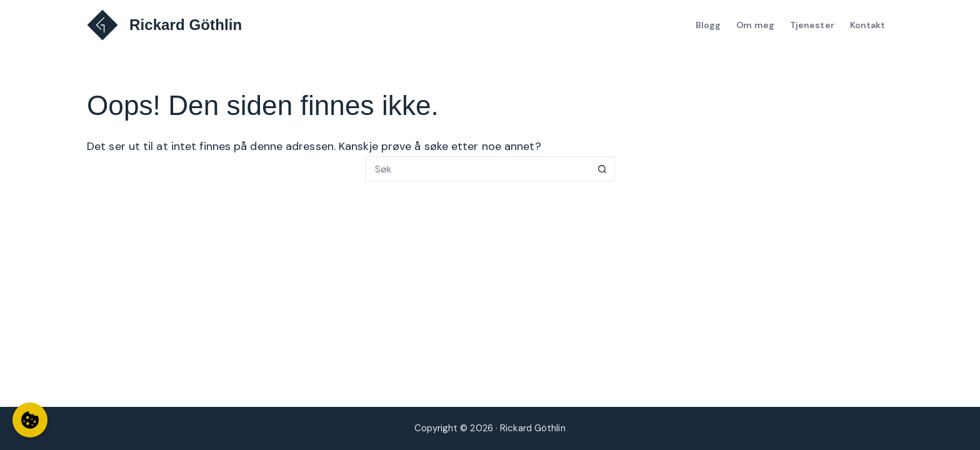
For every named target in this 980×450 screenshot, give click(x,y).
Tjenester (812, 25)
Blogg (708, 25)
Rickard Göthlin (186, 25)
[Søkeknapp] (602, 169)
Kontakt (868, 25)
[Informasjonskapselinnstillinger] (30, 420)
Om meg (755, 25)
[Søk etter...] (477, 169)
